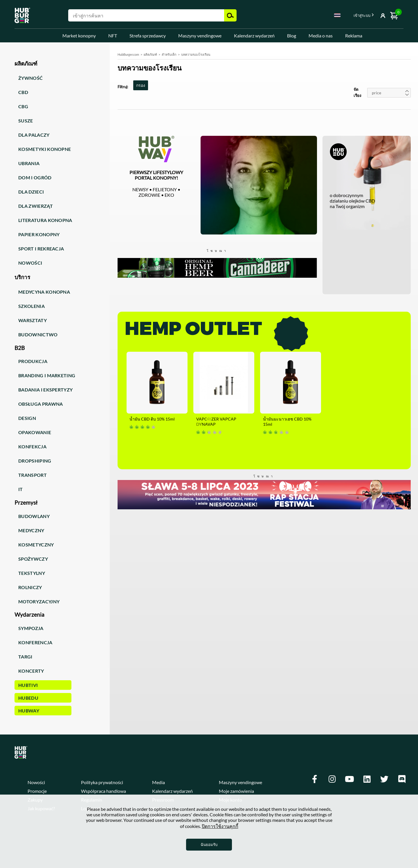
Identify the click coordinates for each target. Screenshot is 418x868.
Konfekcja (32, 446)
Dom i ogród (35, 177)
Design (27, 418)
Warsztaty (33, 320)
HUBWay (29, 711)
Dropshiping (35, 461)
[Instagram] (332, 779)
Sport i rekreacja (41, 249)
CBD (23, 92)
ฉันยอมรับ (209, 844)
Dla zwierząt (36, 206)
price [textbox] (376, 93)
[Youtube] (349, 779)
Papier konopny (39, 234)
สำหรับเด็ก (169, 54)
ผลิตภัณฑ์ (150, 54)
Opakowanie (35, 432)
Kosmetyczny (36, 545)
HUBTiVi (28, 685)
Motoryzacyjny (39, 601)
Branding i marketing (47, 375)
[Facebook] (315, 779)
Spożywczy (33, 559)
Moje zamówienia (236, 791)
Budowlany (34, 516)
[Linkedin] (367, 779)
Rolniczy (30, 587)
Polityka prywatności (102, 782)
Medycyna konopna (44, 292)
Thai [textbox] (337, 15)
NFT (113, 36)
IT (21, 489)
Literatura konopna (45, 220)
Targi (25, 657)
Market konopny (79, 36)
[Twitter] (384, 779)
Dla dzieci (31, 192)
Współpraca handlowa (103, 791)
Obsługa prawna (40, 404)
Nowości (30, 263)
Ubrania (29, 163)
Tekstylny (32, 573)
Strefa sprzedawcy (148, 36)
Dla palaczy (34, 135)
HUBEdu (28, 698)
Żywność (30, 78)
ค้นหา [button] (230, 15)
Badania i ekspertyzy (45, 390)
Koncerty (31, 671)
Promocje (37, 791)
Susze (26, 121)
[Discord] (402, 779)
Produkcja (33, 361)
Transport (33, 475)
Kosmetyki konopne (45, 149)
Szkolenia (31, 306)
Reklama (354, 36)
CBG (23, 106)
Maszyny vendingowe (200, 36)
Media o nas (321, 36)
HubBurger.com (128, 54)
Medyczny (31, 530)
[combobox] (337, 16)
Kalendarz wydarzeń (254, 36)
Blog (292, 36)
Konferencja (35, 642)
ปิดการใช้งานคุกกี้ (220, 826)
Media (158, 782)
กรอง (141, 85)
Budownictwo (38, 334)
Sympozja (31, 628)
